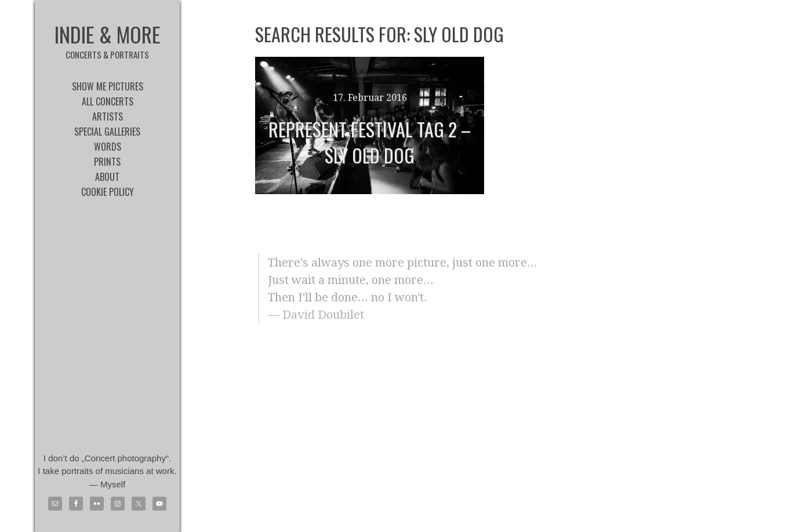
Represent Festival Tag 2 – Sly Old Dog (370, 142)
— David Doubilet (316, 315)
